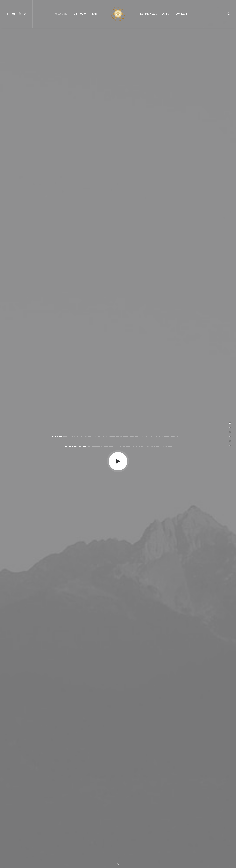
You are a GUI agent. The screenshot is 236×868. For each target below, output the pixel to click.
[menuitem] (8, 14)
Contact (182, 14)
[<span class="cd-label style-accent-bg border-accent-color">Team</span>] (230, 432)
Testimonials (148, 14)
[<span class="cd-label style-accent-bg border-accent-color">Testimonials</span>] (230, 436)
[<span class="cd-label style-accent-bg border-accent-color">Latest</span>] (230, 441)
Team (94, 14)
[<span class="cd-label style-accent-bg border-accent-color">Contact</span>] (230, 445)
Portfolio (79, 14)
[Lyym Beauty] (118, 14)
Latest (166, 14)
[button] (8, 14)
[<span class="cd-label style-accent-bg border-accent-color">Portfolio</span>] (230, 428)
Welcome (61, 14)
